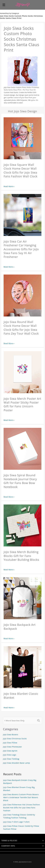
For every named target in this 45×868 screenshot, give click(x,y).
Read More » (9, 186)
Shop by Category (12, 13)
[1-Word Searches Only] (20, 721)
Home (2, 13)
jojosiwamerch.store (25, 862)
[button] (4, 5)
